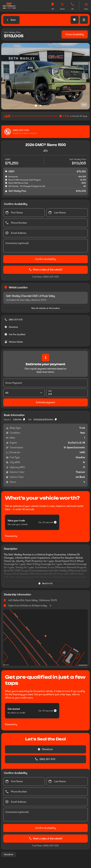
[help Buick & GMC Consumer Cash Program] (6, 180)
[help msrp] (6, 171)
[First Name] (24, 213)
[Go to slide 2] (40, 106)
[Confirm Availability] (45, 259)
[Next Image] (85, 76)
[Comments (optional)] (45, 246)
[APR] (67, 393)
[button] (53, 6)
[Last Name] (67, 213)
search (62, 9)
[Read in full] (45, 583)
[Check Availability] (75, 34)
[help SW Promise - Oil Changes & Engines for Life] (6, 186)
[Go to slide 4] (50, 106)
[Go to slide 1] (36, 106)
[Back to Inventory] (11, 20)
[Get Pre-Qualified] (15, 334)
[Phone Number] (45, 223)
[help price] (6, 191)
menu (86, 9)
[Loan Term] (24, 393)
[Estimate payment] (45, 402)
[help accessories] (6, 176)
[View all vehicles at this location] (45, 308)
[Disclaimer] (9, 854)
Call (72, 9)
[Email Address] (45, 233)
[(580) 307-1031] (14, 320)
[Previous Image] (6, 76)
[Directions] (12, 327)
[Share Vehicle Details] (84, 20)
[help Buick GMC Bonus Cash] (6, 183)
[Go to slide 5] (54, 106)
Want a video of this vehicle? (46, 270)
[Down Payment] (45, 383)
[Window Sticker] (14, 342)
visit (53, 9)
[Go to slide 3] (45, 106)
